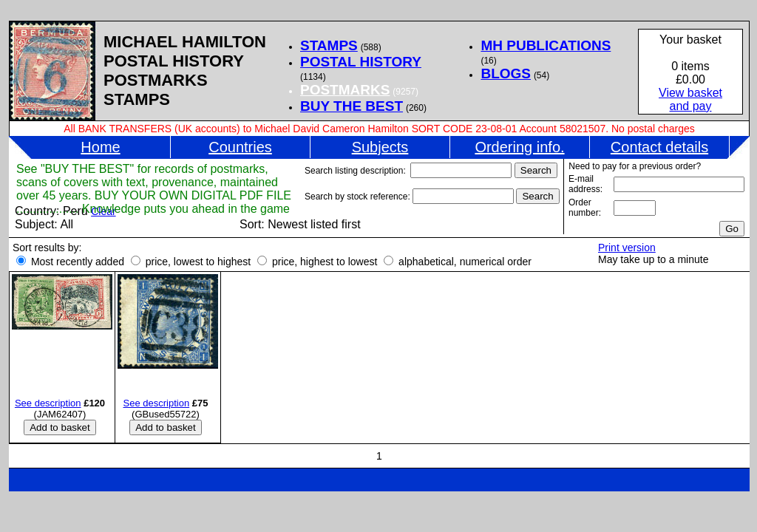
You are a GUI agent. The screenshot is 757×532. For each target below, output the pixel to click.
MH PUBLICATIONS (546, 45)
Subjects (380, 147)
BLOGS (506, 74)
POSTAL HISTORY (361, 62)
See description (48, 403)
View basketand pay (690, 99)
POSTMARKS (345, 90)
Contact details (659, 147)
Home (100, 147)
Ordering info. (519, 147)
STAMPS (329, 45)
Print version (627, 248)
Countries (240, 147)
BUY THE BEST (352, 106)
